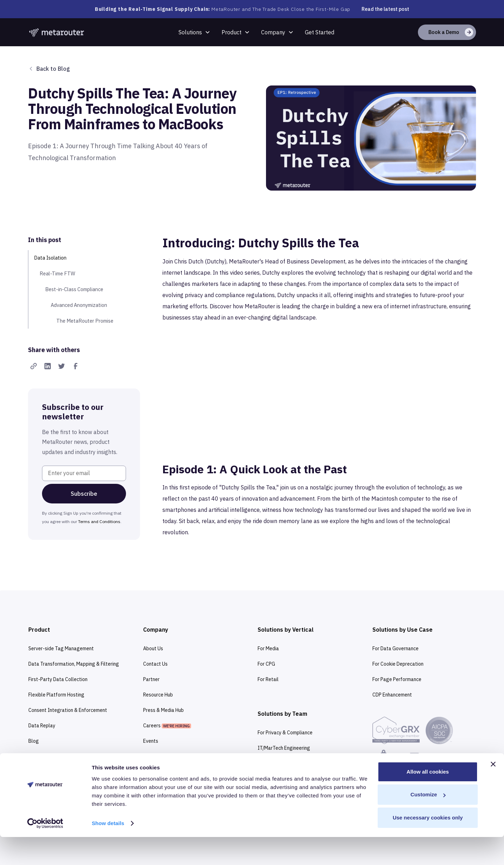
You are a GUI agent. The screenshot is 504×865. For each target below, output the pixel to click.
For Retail (268, 679)
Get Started (320, 32)
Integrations (42, 756)
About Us (153, 648)
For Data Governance (395, 648)
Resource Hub (158, 695)
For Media (268, 648)
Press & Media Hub (163, 710)
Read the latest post (385, 9)
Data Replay (42, 726)
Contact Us (155, 664)
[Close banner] (493, 792)
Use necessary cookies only (428, 846)
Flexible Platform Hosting (56, 695)
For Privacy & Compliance (285, 733)
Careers (167, 726)
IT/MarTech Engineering (284, 748)
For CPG (266, 664)
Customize (428, 822)
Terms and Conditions (99, 521)
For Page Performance (397, 679)
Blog (34, 741)
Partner (151, 679)
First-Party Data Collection (58, 679)
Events (151, 741)
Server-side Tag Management (61, 648)
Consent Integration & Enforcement (68, 710)
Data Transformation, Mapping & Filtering (74, 664)
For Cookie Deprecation (398, 664)
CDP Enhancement (392, 695)
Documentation (45, 772)
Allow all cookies (428, 800)
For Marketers (273, 763)
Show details (108, 851)
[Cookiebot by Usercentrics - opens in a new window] (45, 851)
